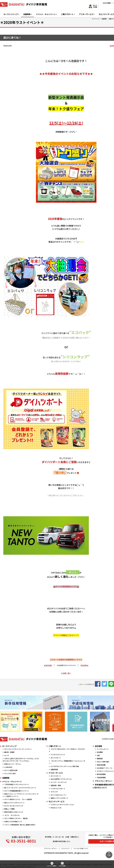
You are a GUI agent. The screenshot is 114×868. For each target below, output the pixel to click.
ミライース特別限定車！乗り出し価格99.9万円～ (20, 825)
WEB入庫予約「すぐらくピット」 (62, 779)
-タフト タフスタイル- (12, 815)
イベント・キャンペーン (46, 14)
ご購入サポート (67, 14)
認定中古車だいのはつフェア (14, 812)
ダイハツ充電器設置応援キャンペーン (17, 791)
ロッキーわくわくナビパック (14, 806)
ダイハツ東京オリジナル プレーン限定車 (18, 799)
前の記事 (49, 665)
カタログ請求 (107, 3)
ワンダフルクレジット (58, 755)
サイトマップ (65, 848)
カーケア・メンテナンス (59, 782)
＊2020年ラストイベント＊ (66, 665)
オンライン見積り (52, 866)
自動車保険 (54, 769)
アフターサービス (86, 14)
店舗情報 (27, 14)
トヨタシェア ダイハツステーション (62, 805)
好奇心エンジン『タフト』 (13, 764)
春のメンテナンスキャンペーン (14, 803)
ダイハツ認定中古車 (11, 770)
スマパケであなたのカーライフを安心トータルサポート (67, 750)
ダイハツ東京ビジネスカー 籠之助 (16, 818)
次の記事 (84, 665)
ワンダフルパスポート (58, 789)
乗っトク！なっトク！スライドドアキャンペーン (20, 788)
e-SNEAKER (8, 767)
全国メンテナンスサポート (59, 798)
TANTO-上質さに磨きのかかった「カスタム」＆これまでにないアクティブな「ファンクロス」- (21, 760)
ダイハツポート (56, 758)
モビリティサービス (56, 801)
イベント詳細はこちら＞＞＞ (66, 635)
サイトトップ (96, 19)
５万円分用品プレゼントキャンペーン (17, 784)
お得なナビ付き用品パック (14, 821)
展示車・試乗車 (9, 752)
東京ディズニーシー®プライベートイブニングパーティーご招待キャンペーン (20, 795)
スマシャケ (54, 792)
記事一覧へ (67, 673)
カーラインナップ (11, 14)
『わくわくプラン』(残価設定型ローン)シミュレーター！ (67, 762)
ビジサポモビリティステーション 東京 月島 (65, 766)
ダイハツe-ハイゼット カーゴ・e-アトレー (18, 749)
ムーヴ (7, 755)
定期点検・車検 (56, 785)
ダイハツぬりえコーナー (59, 795)
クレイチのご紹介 (10, 773)
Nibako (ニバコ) (56, 808)
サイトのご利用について (81, 848)
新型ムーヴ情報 (9, 809)
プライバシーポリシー (51, 848)
